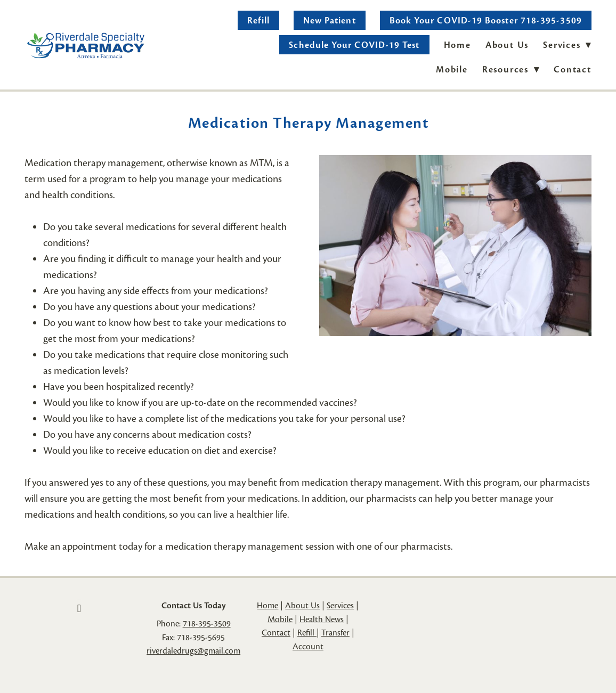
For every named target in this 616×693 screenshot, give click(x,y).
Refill (258, 21)
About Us (507, 45)
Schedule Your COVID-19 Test (354, 45)
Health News (322, 619)
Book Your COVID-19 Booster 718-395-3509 (486, 21)
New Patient (330, 21)
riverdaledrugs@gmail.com (193, 651)
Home (457, 45)
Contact (573, 70)
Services (340, 606)
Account (308, 647)
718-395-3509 (207, 624)
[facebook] (79, 608)
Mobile (452, 70)
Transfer (335, 633)
